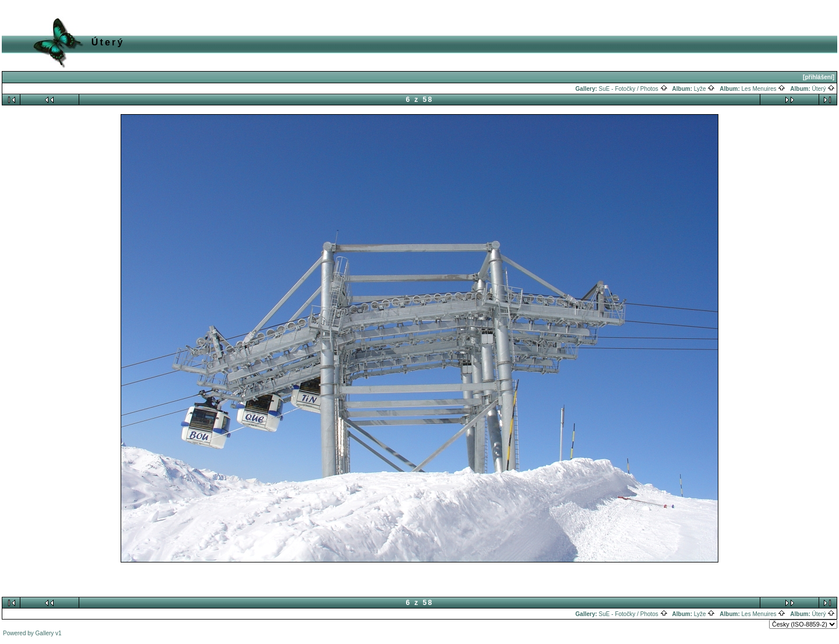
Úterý (824, 89)
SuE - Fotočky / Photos (633, 89)
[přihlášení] (819, 77)
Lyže (705, 89)
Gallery (45, 633)
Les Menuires (764, 89)
